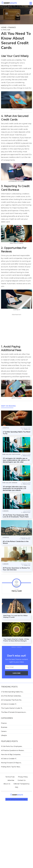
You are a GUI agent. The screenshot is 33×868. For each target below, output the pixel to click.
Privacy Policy (23, 777)
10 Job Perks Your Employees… (12, 746)
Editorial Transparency (22, 784)
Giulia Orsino (26, 539)
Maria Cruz (27, 456)
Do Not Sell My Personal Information (17, 799)
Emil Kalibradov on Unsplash (17, 181)
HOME (4, 27)
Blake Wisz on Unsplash (17, 243)
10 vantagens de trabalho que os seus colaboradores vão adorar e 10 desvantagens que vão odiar (16, 460)
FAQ (17, 787)
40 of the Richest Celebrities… (11, 696)
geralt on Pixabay (17, 398)
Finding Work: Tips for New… (11, 767)
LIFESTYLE (6, 428)
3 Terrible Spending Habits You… (12, 692)
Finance (4, 723)
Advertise (11, 780)
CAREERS (6, 511)
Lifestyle (4, 735)
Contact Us (22, 780)
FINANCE (12, 27)
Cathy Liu (27, 429)
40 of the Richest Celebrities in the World (16, 542)
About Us (7, 784)
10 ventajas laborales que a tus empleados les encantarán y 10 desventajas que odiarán (14, 488)
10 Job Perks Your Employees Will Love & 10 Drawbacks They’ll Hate (16, 516)
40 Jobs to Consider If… (9, 704)
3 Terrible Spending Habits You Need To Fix (16, 433)
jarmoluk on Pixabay (16, 109)
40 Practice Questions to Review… (13, 750)
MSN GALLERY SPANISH (10, 483)
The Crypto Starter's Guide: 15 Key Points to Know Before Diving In (16, 640)
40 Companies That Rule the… (12, 700)
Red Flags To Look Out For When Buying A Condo (15, 616)
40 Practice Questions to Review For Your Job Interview (16, 569)
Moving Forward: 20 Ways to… (11, 763)
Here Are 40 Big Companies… (11, 755)
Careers (4, 731)
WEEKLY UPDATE (17, 647)
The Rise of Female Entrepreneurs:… (14, 712)
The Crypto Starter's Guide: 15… (12, 708)
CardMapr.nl (17, 310)
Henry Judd (6, 30)
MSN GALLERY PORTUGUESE (11, 454)
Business (4, 727)
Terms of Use (10, 777)
